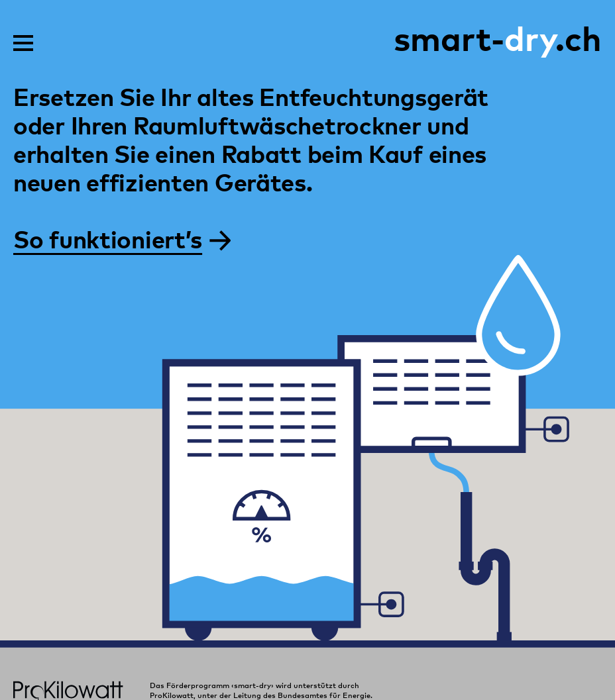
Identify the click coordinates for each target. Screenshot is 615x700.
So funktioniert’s (122, 238)
